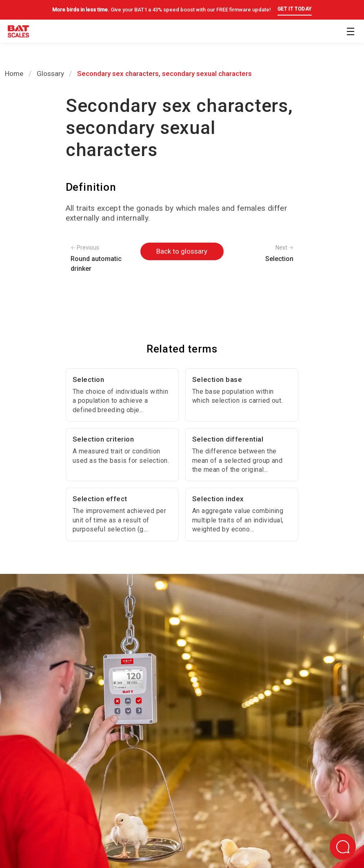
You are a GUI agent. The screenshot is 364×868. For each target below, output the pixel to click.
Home (14, 74)
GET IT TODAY (295, 9)
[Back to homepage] (18, 33)
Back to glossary (182, 251)
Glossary (50, 74)
